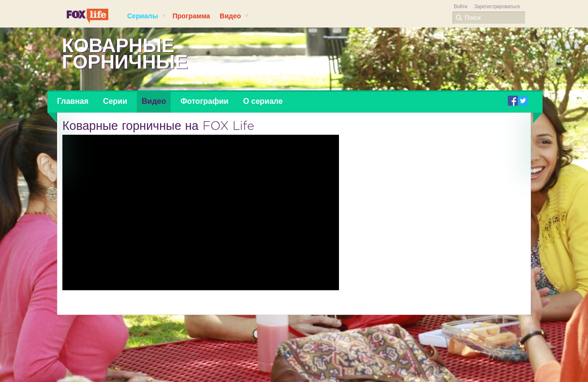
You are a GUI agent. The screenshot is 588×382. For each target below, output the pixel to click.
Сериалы (147, 16)
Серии (115, 101)
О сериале (263, 101)
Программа (191, 16)
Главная (73, 101)
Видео (235, 16)
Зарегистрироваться (497, 7)
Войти (460, 7)
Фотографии (204, 101)
